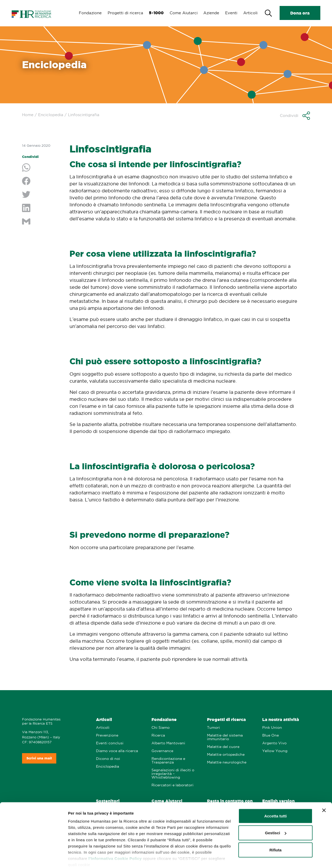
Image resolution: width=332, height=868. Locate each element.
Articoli (250, 13)
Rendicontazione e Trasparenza (168, 761)
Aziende (210, 13)
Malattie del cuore (223, 747)
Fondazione (88, 13)
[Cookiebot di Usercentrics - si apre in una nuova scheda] (34, 858)
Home (28, 115)
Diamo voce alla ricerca (117, 751)
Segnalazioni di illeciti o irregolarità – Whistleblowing (173, 774)
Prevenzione (107, 735)
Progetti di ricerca (123, 13)
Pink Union (272, 728)
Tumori (213, 728)
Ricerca (158, 735)
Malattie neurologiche (227, 762)
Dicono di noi (108, 759)
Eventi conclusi (110, 743)
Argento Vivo (274, 743)
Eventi (231, 13)
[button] (295, 116)
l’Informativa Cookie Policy (115, 838)
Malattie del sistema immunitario (225, 737)
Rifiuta (276, 829)
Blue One (271, 735)
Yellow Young (275, 751)
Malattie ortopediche (226, 755)
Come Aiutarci (182, 13)
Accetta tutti (276, 795)
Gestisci (76, 858)
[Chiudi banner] (324, 790)
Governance (162, 751)
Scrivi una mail (39, 758)
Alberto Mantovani (168, 743)
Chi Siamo (161, 728)
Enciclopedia (51, 115)
